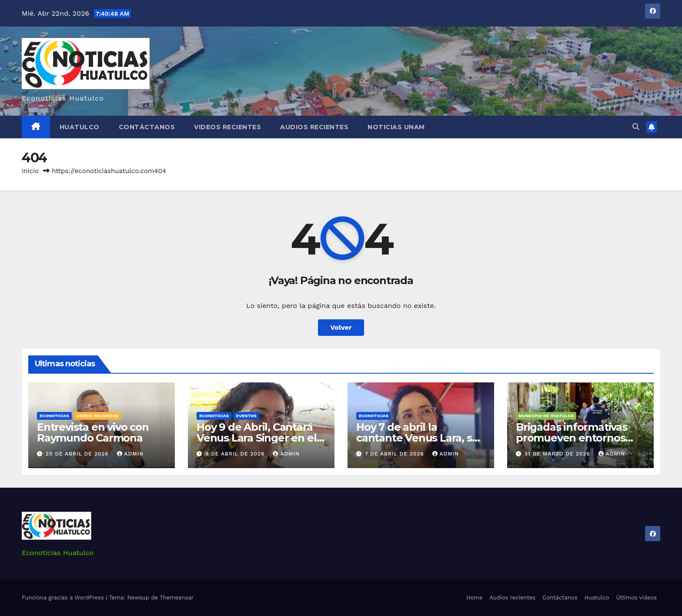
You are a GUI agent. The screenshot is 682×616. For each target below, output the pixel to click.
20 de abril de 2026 (78, 454)
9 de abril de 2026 (236, 454)
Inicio (30, 171)
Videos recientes (227, 127)
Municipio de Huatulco (546, 416)
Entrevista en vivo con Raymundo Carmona (93, 432)
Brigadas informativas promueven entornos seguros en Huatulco (572, 438)
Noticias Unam (396, 127)
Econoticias (54, 416)
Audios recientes (314, 127)
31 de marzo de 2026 (558, 454)
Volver (341, 327)
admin (130, 454)
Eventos (246, 416)
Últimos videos (637, 598)
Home (474, 598)
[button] (636, 127)
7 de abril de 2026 (396, 454)
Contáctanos (147, 127)
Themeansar (177, 598)
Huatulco (80, 127)
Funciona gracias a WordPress (64, 598)
